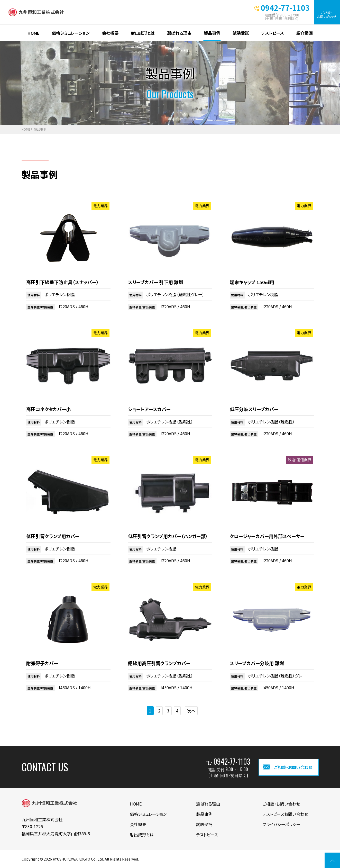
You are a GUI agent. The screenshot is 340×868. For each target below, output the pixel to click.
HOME (34, 33)
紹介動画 (305, 33)
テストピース (273, 33)
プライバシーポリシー (281, 824)
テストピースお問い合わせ (285, 814)
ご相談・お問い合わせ (327, 15)
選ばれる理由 (179, 33)
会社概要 (110, 33)
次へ (191, 711)
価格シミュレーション (71, 33)
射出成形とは (143, 33)
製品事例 (212, 33)
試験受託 (241, 33)
